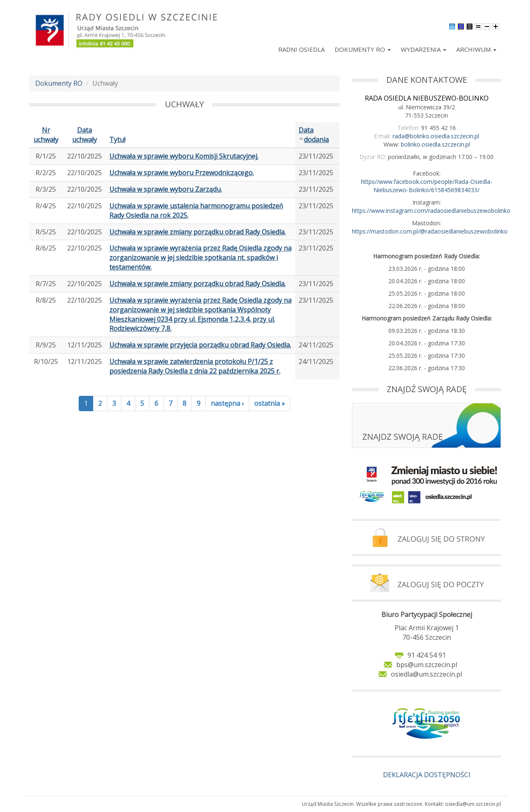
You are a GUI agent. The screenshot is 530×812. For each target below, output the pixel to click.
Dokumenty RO (363, 49)
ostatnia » (270, 403)
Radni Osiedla (301, 49)
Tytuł (117, 140)
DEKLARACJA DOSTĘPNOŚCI (427, 775)
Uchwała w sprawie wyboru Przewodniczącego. (182, 173)
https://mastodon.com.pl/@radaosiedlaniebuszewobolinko (430, 231)
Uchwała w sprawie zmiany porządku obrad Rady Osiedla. (198, 232)
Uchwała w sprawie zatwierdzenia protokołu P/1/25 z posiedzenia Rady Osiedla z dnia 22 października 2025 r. (195, 366)
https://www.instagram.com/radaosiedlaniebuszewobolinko (431, 211)
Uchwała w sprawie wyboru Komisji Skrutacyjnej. (184, 156)
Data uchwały (84, 135)
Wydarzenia (424, 49)
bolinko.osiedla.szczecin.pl (435, 144)
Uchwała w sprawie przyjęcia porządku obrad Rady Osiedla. (200, 345)
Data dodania (314, 135)
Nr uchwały (46, 135)
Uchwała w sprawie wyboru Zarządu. (166, 189)
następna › (227, 403)
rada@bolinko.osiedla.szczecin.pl (436, 136)
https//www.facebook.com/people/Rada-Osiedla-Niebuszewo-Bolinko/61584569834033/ (427, 186)
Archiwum (476, 49)
